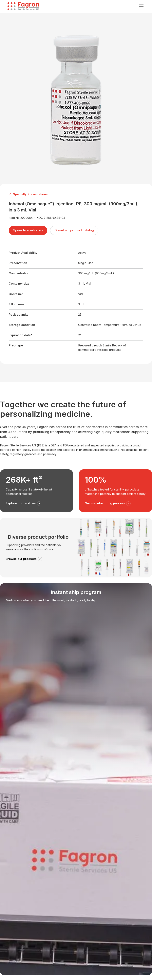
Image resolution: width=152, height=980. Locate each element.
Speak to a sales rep (28, 230)
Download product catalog (74, 230)
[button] (140, 6)
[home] (23, 6)
